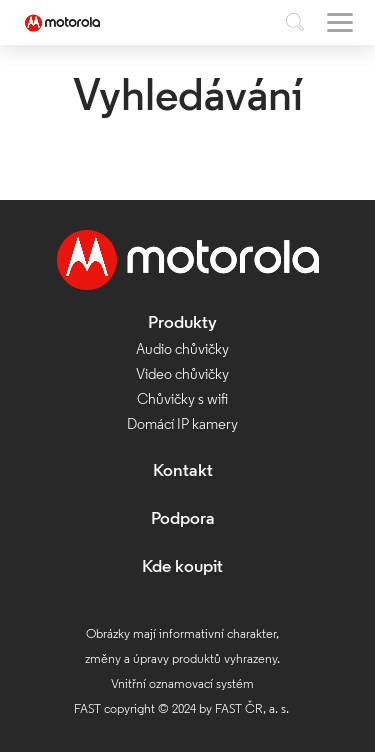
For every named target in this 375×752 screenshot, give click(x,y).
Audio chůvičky (182, 350)
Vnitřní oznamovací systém (182, 684)
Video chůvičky (182, 375)
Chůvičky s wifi (182, 400)
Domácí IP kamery (182, 425)
